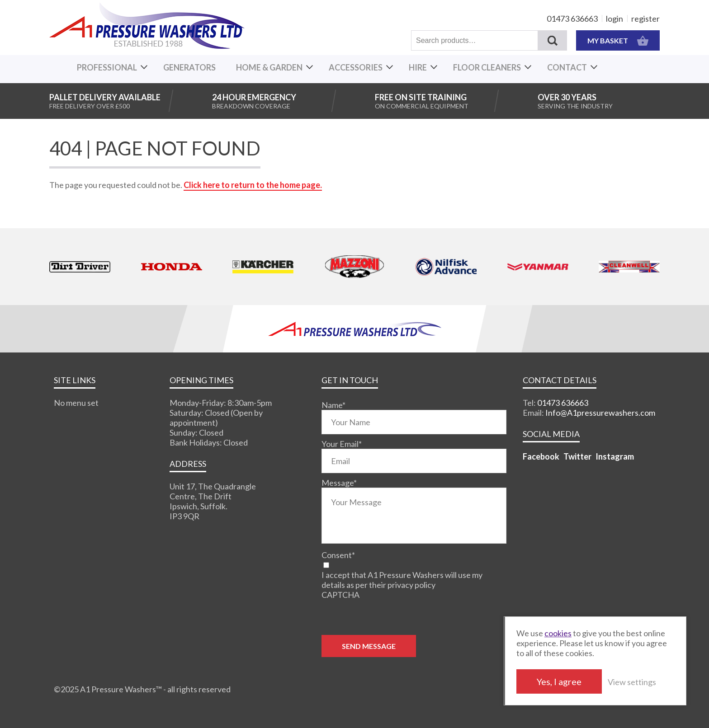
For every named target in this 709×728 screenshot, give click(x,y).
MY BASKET (618, 40)
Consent (338, 555)
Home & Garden (269, 67)
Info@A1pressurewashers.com (600, 413)
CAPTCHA (340, 595)
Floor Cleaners (487, 67)
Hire (418, 67)
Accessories (356, 67)
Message (339, 483)
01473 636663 (572, 19)
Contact (567, 67)
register (645, 19)
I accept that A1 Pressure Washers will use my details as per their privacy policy (402, 580)
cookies (558, 633)
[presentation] (390, 617)
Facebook (541, 456)
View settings (632, 682)
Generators (189, 67)
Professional (107, 67)
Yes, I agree (559, 681)
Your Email (342, 444)
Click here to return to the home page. (253, 185)
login (614, 19)
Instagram (615, 456)
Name (333, 405)
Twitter (577, 456)
